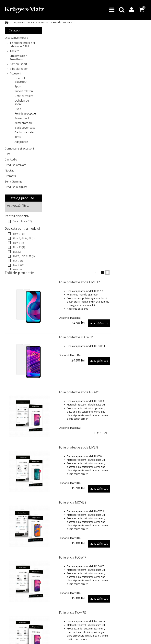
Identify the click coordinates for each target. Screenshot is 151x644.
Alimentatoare (24, 137)
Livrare (38, 566)
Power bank (22, 132)
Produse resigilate (16, 212)
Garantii (98, 566)
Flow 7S (19, 276)
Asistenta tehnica (14, 577)
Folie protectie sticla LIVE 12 (116, 39)
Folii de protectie (20, 126)
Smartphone (22, 246)
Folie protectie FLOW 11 (113, 94)
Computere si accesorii (13, 171)
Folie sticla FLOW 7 (110, 314)
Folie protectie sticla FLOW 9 (117, 149)
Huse (18, 119)
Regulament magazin (16, 581)
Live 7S (19, 293)
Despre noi (129, 566)
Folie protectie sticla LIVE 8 (116, 204)
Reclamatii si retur (103, 569)
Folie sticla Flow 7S (109, 369)
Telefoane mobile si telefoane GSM (19, 46)
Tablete (14, 55)
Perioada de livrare (45, 573)
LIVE (17, 280)
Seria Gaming (13, 206)
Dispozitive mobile (23, 22)
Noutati (10, 195)
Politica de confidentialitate (132, 575)
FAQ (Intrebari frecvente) (13, 571)
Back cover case (22, 144)
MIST (17, 298)
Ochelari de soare (22, 113)
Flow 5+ (19, 262)
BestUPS (9, 599)
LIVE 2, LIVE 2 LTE (24, 285)
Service (97, 573)
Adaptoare (21, 163)
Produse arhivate (16, 190)
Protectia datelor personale (132, 583)
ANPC (37, 577)
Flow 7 (18, 271)
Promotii (10, 201)
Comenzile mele (73, 569)
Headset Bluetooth (21, 83)
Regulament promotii (75, 577)
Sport (18, 90)
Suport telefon (19, 96)
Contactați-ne (130, 569)
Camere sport (18, 67)
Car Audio (11, 184)
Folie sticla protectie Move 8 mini (120, 424)
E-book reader (19, 72)
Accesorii (43, 22)
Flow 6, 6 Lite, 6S (24, 267)
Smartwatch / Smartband (18, 61)
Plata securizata (43, 569)
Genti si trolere (19, 105)
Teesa (8, 602)
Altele (18, 158)
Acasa (7, 22)
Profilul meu (70, 573)
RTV (7, 179)
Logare (68, 566)
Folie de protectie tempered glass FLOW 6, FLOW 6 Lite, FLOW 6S (120, 482)
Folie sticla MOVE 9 (110, 259)
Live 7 (18, 289)
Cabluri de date (21, 152)
